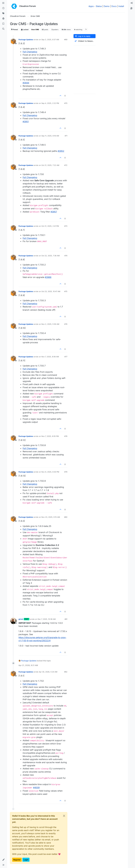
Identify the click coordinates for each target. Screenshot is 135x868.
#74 (66, 256)
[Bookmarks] (3, 24)
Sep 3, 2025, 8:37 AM (50, 40)
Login (26, 860)
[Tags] (3, 13)
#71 (66, 136)
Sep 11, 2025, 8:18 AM (50, 136)
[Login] (132, 3)
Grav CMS (35, 30)
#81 (66, 619)
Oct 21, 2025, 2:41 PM (50, 226)
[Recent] (3, 8)
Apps (91, 6)
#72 (66, 165)
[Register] (132, 8)
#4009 (36, 788)
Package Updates (26, 40)
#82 (66, 672)
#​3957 (54, 212)
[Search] (3, 29)
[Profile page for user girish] (13, 621)
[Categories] (3, 3)
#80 (66, 517)
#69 (66, 40)
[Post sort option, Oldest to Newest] (85, 41)
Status (99, 6)
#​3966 (48, 277)
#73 (66, 226)
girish (21, 619)
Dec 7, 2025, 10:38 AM (47, 619)
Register (17, 860)
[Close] (64, 816)
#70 (66, 103)
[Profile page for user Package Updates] (13, 41)
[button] (3, 860)
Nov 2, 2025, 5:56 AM (50, 324)
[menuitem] (132, 3)
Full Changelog (30, 52)
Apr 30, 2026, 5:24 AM (48, 672)
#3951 (26, 122)
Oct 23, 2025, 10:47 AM (51, 291)
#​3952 (61, 151)
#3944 (26, 83)
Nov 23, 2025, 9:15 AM (51, 517)
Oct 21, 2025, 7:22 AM (50, 165)
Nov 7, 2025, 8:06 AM (50, 357)
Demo (107, 6)
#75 (66, 291)
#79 (66, 472)
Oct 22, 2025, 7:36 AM (51, 256)
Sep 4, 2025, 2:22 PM (50, 103)
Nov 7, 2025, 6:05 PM (50, 436)
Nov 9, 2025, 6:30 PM (50, 472)
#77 (66, 357)
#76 (66, 324)
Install (121, 6)
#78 (66, 436)
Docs (114, 6)
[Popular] (3, 19)
